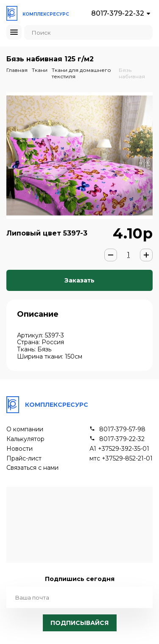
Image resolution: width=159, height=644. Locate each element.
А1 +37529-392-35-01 (119, 449)
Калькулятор (25, 439)
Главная (17, 70)
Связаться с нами (32, 468)
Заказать (79, 280)
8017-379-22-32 (118, 13)
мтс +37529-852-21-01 (121, 459)
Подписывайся (79, 623)
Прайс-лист (24, 459)
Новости (20, 449)
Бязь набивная (132, 73)
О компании (25, 429)
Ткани (40, 70)
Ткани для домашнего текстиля (81, 73)
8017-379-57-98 (122, 429)
